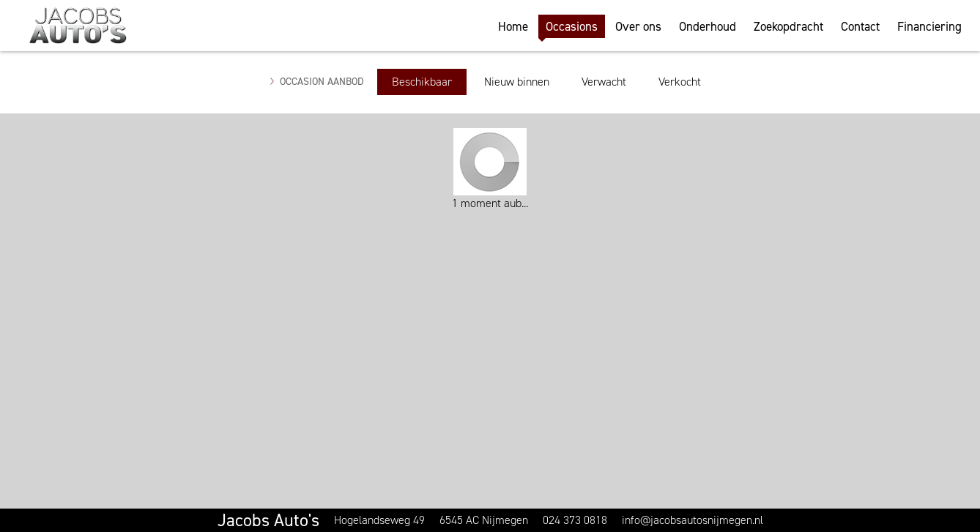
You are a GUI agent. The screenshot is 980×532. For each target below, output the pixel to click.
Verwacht (604, 82)
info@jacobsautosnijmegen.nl (693, 520)
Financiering (929, 26)
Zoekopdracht (788, 26)
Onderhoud (708, 26)
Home (513, 26)
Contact (860, 26)
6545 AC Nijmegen (484, 520)
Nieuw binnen (517, 82)
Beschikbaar (422, 82)
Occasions (572, 26)
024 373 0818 (575, 520)
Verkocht (680, 82)
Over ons (638, 26)
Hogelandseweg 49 (379, 520)
